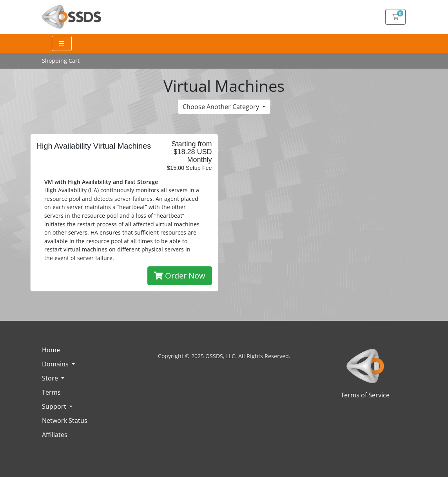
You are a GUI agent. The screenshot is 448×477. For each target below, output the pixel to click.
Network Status (65, 421)
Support (55, 406)
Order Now (180, 276)
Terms (51, 392)
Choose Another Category (222, 107)
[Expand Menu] (62, 43)
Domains (56, 364)
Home (51, 350)
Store (51, 378)
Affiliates (55, 435)
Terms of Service (365, 395)
